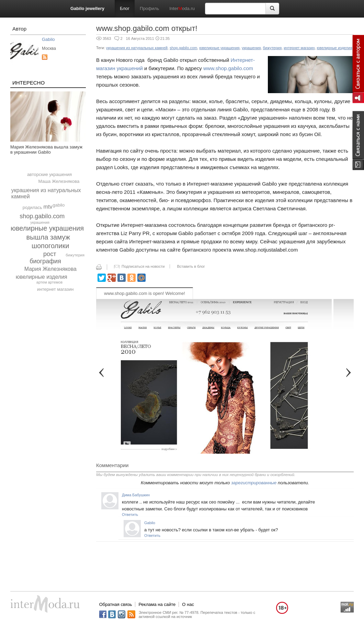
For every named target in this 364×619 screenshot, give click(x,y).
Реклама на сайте (157, 604)
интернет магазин (55, 289)
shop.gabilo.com (42, 216)
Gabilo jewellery (87, 8)
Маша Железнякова (59, 181)
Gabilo (48, 39)
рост (50, 254)
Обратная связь (116, 604)
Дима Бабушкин (136, 495)
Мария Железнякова (50, 269)
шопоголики (50, 246)
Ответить (130, 515)
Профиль (149, 8)
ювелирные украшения (47, 228)
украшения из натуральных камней (137, 48)
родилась (32, 207)
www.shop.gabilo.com (228, 68)
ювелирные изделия (42, 277)
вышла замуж (48, 237)
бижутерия (75, 255)
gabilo (59, 205)
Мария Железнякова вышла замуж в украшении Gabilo (46, 150)
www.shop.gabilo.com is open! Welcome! (145, 293)
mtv (48, 207)
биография (45, 261)
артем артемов (49, 282)
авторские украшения (49, 174)
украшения (40, 222)
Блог (125, 8)
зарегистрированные (254, 483)
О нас (188, 604)
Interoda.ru (182, 8)
